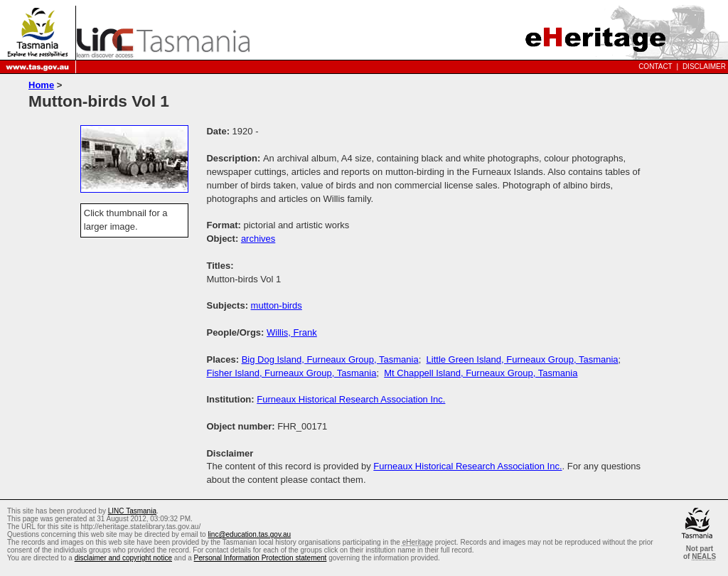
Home (41, 85)
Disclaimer (704, 66)
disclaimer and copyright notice (123, 558)
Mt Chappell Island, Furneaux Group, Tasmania (481, 373)
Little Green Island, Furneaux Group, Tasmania (523, 359)
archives (258, 239)
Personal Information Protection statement (261, 558)
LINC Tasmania (132, 511)
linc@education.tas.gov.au (249, 534)
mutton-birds (277, 305)
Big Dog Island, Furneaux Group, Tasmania (330, 359)
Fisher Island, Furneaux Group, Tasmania (291, 373)
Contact (655, 66)
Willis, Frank (292, 332)
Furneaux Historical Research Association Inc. (351, 399)
